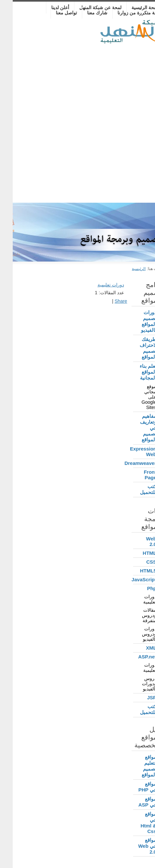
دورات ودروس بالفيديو (136, 634)
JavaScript (132, 579)
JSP (139, 698)
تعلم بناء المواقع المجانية (135, 372)
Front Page (137, 475)
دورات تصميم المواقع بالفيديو (136, 321)
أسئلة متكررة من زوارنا (127, 13)
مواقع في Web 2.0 (134, 846)
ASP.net (134, 657)
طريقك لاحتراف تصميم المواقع (135, 348)
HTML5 (135, 571)
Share (108, 301)
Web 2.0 (139, 541)
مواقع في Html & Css (136, 823)
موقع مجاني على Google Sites (136, 397)
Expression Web (132, 451)
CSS (139, 562)
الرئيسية (126, 269)
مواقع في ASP (135, 802)
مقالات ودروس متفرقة (136, 615)
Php (139, 588)
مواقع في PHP (135, 787)
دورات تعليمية (137, 599)
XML (138, 648)
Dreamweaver (132, 463)
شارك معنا (85, 13)
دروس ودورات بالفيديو (136, 684)
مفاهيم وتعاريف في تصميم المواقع (135, 428)
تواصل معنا (54, 13)
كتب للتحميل (135, 489)
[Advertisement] (77, 122)
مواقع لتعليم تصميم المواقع (136, 766)
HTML (137, 553)
